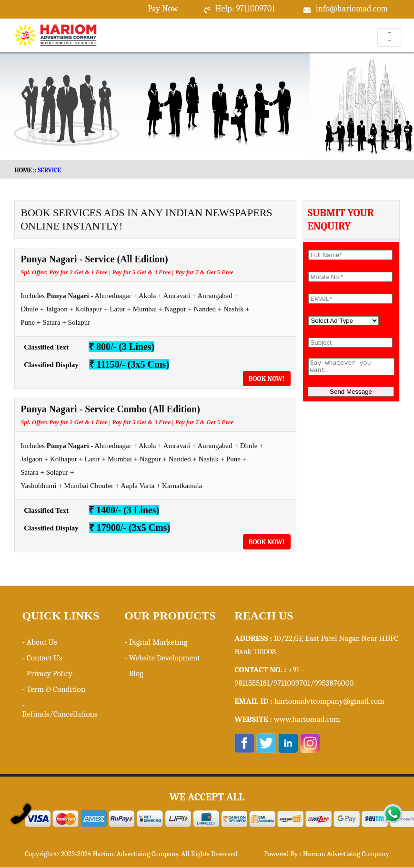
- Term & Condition (54, 689)
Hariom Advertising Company (346, 854)
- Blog (134, 673)
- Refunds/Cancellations (60, 709)
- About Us (39, 642)
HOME (23, 170)
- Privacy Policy (47, 673)
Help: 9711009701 (245, 9)
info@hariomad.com (352, 9)
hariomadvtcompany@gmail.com (329, 701)
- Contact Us (42, 658)
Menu (390, 46)
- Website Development (162, 658)
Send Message (351, 394)
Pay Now (163, 9)
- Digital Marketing (156, 642)
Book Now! (267, 379)
